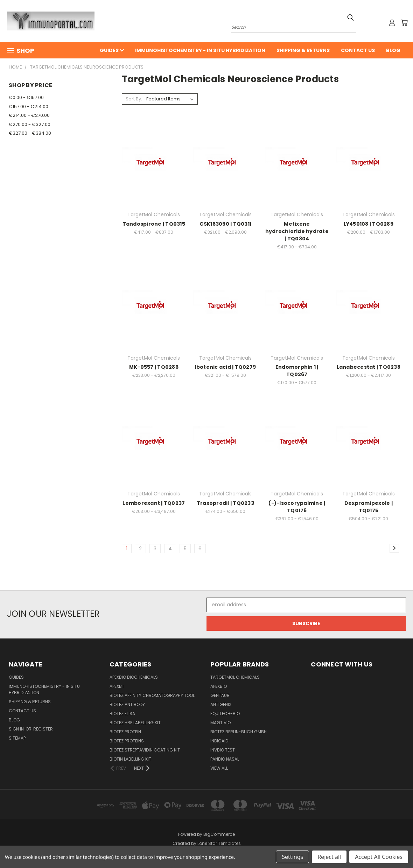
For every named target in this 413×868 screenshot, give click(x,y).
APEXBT (117, 686)
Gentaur (220, 695)
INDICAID (219, 741)
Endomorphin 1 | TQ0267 (297, 371)
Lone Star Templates (219, 843)
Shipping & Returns (303, 50)
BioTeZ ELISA (122, 714)
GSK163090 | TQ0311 (226, 224)
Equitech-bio (225, 714)
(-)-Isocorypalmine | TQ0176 (297, 507)
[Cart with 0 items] (404, 23)
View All (219, 768)
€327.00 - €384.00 (30, 133)
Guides (112, 50)
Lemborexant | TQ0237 (154, 503)
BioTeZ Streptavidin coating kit (145, 750)
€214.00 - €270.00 (29, 115)
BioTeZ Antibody (127, 704)
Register (43, 729)
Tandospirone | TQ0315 (154, 224)
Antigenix (221, 704)
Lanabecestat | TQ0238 (369, 367)
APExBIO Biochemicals (134, 677)
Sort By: (134, 99)
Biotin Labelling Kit (130, 759)
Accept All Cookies (379, 857)
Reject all (329, 857)
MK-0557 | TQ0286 (154, 367)
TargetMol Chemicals (235, 677)
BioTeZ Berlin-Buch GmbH (239, 732)
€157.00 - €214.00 (29, 107)
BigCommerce (219, 834)
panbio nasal (225, 759)
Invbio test (223, 750)
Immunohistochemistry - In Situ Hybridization (200, 50)
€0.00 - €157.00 (26, 97)
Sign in (17, 729)
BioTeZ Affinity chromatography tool (152, 695)
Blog (393, 50)
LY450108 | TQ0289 (369, 224)
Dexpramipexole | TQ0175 (369, 507)
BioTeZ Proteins (127, 741)
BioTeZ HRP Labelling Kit (135, 723)
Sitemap (17, 738)
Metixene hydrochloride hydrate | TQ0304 (297, 231)
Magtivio (220, 723)
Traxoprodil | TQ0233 (225, 503)
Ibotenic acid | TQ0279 (226, 367)
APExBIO (219, 686)
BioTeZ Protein (125, 732)
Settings (292, 857)
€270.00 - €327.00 (30, 124)
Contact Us (358, 50)
